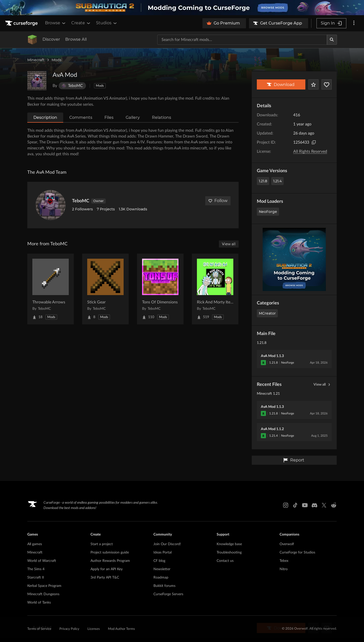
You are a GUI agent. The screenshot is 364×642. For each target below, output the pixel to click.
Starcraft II (36, 578)
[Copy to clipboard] (314, 142)
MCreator (267, 313)
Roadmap (161, 578)
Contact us (225, 561)
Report (294, 460)
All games (35, 544)
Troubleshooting (229, 552)
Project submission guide (110, 552)
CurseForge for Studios (297, 552)
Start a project (102, 544)
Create (81, 23)
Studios (107, 23)
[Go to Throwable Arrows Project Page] (51, 289)
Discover (51, 39)
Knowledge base (229, 544)
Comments (81, 117)
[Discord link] (314, 505)
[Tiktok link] (295, 505)
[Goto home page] (22, 23)
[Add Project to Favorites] (313, 84)
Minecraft (36, 60)
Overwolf (287, 544)
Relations (162, 117)
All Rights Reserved (310, 151)
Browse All (76, 39)
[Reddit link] (334, 505)
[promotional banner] (182, 8)
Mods (56, 60)
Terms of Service (39, 629)
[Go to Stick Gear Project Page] (105, 289)
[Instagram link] (286, 505)
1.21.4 (277, 181)
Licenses (94, 629)
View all (323, 385)
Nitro (284, 569)
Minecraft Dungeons (43, 594)
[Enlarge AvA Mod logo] (37, 81)
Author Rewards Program (110, 561)
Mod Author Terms (121, 629)
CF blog (159, 561)
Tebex (284, 561)
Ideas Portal (163, 552)
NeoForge (268, 212)
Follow (218, 201)
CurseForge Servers (168, 594)
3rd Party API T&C (105, 578)
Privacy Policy (69, 629)
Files (109, 117)
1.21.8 (263, 181)
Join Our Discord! (167, 544)
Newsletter (162, 569)
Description (45, 117)
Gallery (133, 117)
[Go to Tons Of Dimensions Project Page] (160, 289)
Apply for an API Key (107, 569)
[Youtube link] (305, 505)
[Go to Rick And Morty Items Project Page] (215, 289)
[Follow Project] (327, 84)
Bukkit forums (164, 586)
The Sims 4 (36, 569)
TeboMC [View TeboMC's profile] (81, 201)
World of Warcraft (42, 561)
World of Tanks (39, 603)
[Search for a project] (242, 40)
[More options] (354, 23)
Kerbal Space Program (44, 586)
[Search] (332, 40)
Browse (56, 23)
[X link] (324, 505)
